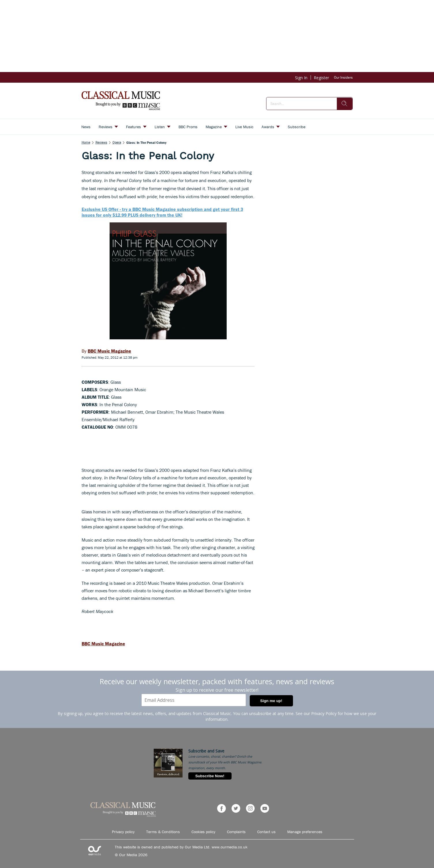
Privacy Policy (324, 713)
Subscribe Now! (210, 776)
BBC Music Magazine (103, 644)
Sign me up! (271, 701)
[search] (345, 104)
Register (321, 78)
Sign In (301, 78)
